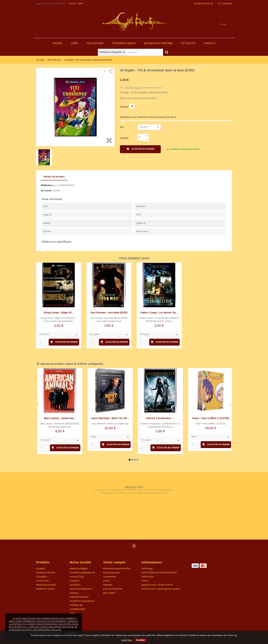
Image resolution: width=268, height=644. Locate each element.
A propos (74, 581)
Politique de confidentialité (77, 607)
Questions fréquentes (81, 589)
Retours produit (112, 573)
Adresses (108, 585)
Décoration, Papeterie (158, 43)
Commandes (110, 577)
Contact (210, 43)
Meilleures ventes (45, 589)
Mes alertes (109, 593)
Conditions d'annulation (82, 601)
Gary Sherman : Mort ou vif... (110, 418)
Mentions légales (79, 569)
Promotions (42, 581)
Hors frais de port (134, 88)
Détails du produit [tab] (54, 177)
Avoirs (106, 581)
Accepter (141, 640)
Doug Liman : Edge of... (59, 313)
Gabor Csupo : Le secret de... (159, 313)
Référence (47, 185)
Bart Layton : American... (60, 418)
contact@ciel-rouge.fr (168, 589)
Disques (57, 43)
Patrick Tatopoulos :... (160, 418)
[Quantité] (141, 137)
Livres (75, 43)
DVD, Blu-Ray (95, 43)
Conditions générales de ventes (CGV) (82, 575)
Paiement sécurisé (46, 573)
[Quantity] (43, 343)
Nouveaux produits (46, 585)
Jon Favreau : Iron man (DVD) (109, 313)
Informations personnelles (117, 569)
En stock (46, 191)
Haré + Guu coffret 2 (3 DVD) (211, 418)
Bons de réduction (113, 589)
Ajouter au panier (140, 149)
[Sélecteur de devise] (81, 4)
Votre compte (114, 563)
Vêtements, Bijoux (124, 43)
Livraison (41, 569)
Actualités (188, 43)
